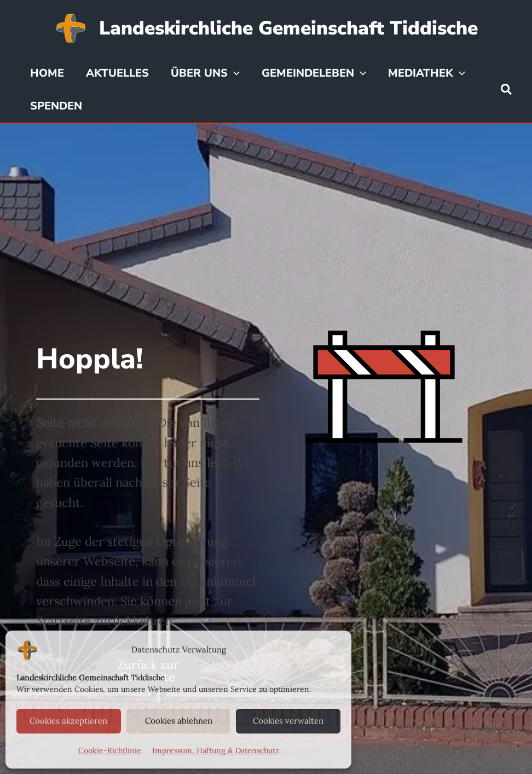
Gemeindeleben (314, 73)
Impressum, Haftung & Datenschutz (216, 750)
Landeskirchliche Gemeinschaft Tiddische (288, 28)
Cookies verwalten (288, 721)
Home (47, 73)
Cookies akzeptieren (68, 721)
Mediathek (427, 73)
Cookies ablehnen (179, 721)
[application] (234, 73)
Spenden (56, 106)
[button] (507, 90)
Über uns (205, 73)
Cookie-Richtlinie (110, 750)
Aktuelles (117, 73)
